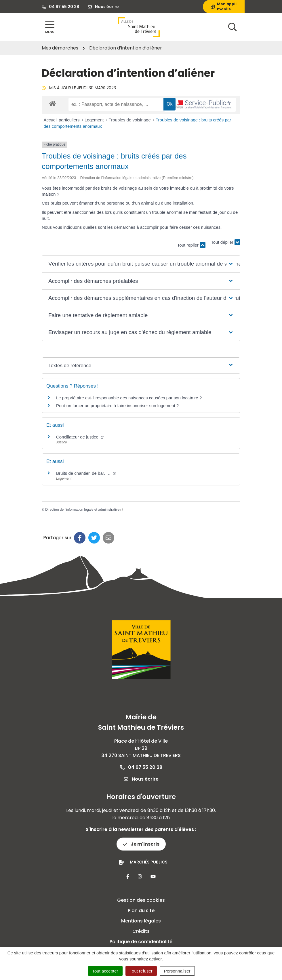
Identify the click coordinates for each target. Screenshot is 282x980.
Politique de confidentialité (141, 942)
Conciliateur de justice (80, 437)
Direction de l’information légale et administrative (84, 510)
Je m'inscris (141, 844)
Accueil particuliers (62, 120)
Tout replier (191, 245)
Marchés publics (149, 862)
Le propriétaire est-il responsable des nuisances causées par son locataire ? (129, 398)
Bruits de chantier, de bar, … (86, 473)
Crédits (141, 931)
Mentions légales (141, 921)
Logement (95, 120)
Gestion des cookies (141, 900)
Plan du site (141, 911)
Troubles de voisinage (130, 120)
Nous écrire (141, 779)
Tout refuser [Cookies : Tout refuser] (141, 971)
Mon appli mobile (224, 6)
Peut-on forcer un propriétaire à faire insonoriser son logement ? (117, 406)
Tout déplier (226, 242)
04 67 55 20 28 (141, 767)
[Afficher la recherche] (233, 27)
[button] (141, 264)
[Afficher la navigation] (50, 27)
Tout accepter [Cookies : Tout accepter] (105, 971)
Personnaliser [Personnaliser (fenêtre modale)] (177, 971)
